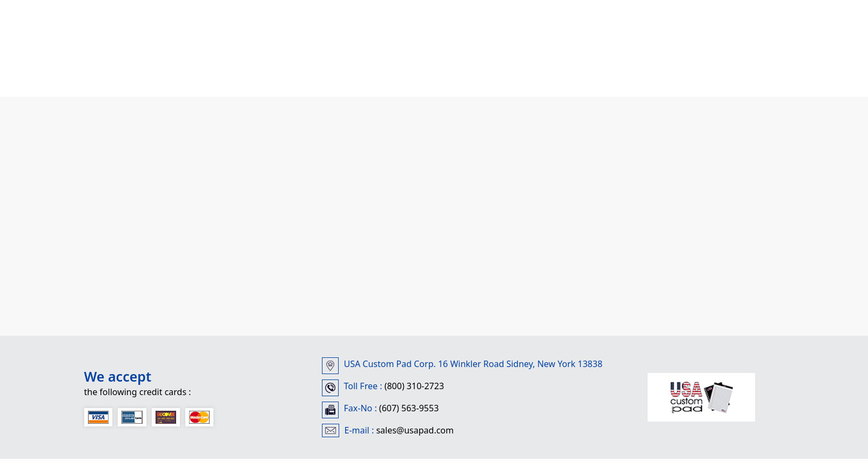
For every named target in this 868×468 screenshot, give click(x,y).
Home (102, 55)
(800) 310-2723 (413, 386)
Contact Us (537, 67)
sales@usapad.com (415, 430)
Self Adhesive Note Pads (401, 67)
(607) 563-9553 (408, 408)
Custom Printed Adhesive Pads (224, 67)
